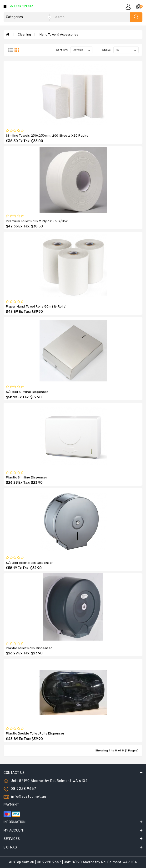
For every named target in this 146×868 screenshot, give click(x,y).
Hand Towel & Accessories (59, 34)
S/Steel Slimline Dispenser (27, 392)
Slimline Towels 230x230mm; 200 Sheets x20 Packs (47, 136)
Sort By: (62, 50)
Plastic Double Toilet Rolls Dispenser (35, 733)
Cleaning (24, 34)
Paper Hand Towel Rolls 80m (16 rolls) (36, 306)
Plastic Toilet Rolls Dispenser (29, 648)
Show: (106, 50)
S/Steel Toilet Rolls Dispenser (30, 563)
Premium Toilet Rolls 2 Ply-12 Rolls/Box (37, 221)
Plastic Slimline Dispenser (27, 477)
